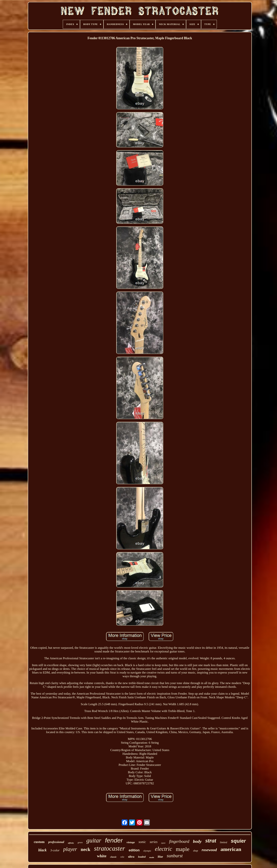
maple (182, 849)
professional (56, 842)
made (152, 857)
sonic (142, 842)
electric (164, 849)
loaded (142, 857)
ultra (131, 857)
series (153, 842)
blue (160, 857)
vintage (131, 842)
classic (113, 857)
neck (86, 849)
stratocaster (110, 848)
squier (238, 841)
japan (163, 843)
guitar (94, 840)
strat (211, 840)
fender (114, 840)
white (102, 856)
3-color (55, 850)
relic (122, 857)
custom (39, 842)
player (70, 849)
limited (224, 842)
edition (134, 850)
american (231, 849)
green (80, 842)
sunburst (175, 856)
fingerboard (179, 841)
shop (196, 851)
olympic (147, 851)
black (42, 850)
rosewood (209, 850)
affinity (71, 843)
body (197, 841)
